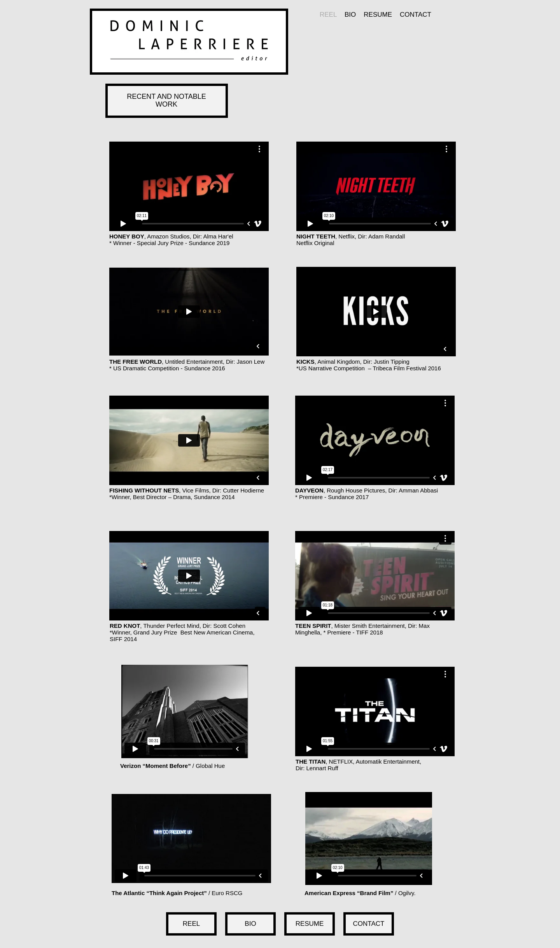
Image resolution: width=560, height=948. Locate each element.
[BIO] (250, 924)
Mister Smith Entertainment (370, 626)
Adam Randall (387, 236)
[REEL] (191, 924)
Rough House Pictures (356, 490)
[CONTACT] (369, 924)
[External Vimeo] (189, 186)
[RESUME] (310, 924)
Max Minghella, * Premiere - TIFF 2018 (362, 629)
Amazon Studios (168, 236)
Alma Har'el (218, 236)
